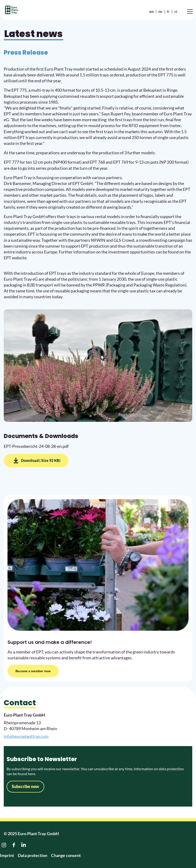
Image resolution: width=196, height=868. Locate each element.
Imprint (7, 855)
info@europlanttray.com (26, 736)
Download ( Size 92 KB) (41, 460)
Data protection (33, 855)
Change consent (66, 855)
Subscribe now (25, 786)
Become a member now (33, 671)
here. (31, 774)
